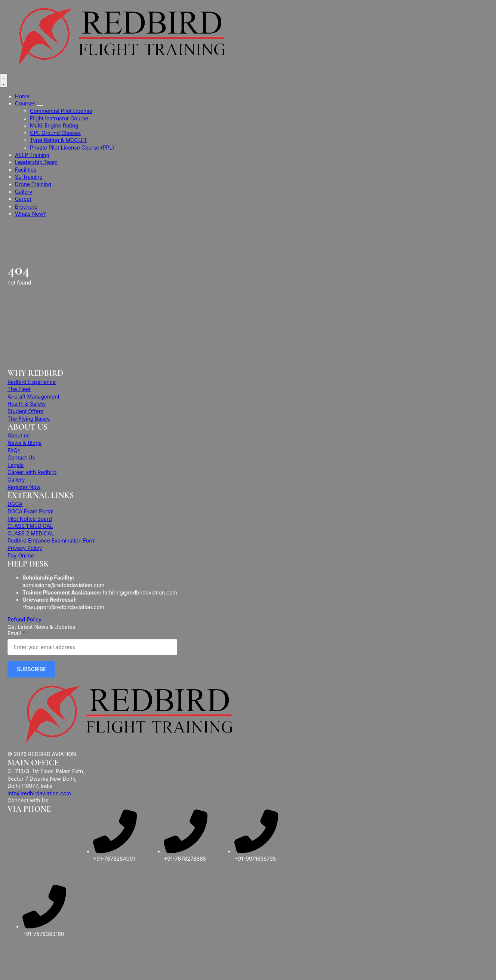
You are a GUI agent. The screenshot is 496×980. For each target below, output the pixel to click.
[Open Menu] (4, 80)
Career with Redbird (32, 472)
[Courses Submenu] (40, 105)
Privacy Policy (25, 548)
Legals (16, 465)
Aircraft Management (33, 397)
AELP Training (32, 155)
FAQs (14, 450)
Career (23, 199)
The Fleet (19, 389)
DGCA (15, 504)
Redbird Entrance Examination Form (52, 540)
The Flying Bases (29, 419)
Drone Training (33, 184)
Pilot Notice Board (30, 519)
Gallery (24, 192)
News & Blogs (24, 443)
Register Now (24, 487)
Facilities (26, 170)
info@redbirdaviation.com (39, 793)
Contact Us (21, 457)
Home (22, 96)
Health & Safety (27, 404)
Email (16, 633)
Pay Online (21, 555)
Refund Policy (24, 619)
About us (19, 435)
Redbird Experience (32, 382)
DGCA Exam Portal (30, 511)
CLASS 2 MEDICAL (31, 533)
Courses (26, 103)
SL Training (29, 177)
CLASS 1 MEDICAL (30, 526)
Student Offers (25, 411)
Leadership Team (36, 162)
